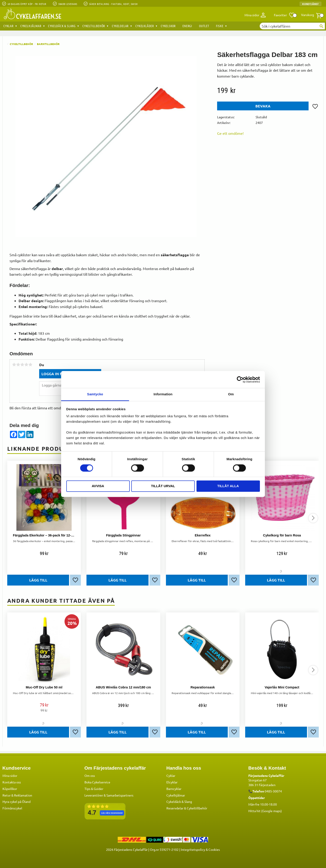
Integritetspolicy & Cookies (200, 849)
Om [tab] (231, 394)
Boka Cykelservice (97, 782)
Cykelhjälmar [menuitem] (31, 26)
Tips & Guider (94, 789)
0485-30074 (273, 791)
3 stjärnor (22, 365)
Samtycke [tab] (95, 394)
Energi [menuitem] (187, 26)
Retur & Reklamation (17, 795)
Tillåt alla (228, 486)
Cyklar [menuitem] (8, 26)
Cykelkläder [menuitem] (145, 26)
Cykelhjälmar (176, 795)
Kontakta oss (12, 782)
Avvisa (98, 486)
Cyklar (171, 776)
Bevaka (263, 106)
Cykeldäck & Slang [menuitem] (62, 26)
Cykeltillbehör (197, 808)
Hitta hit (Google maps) (265, 811)
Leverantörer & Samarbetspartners (109, 795)
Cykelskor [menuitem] (168, 26)
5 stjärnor (30, 365)
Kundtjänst (310, 4)
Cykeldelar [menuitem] (120, 26)
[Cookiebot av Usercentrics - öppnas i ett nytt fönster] (240, 379)
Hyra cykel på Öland (17, 802)
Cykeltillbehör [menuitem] (94, 26)
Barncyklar (174, 789)
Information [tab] (163, 394)
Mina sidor (10, 776)
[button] (284, 15)
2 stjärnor (18, 365)
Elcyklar (172, 782)
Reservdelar (175, 808)
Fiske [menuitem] (220, 26)
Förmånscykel (12, 808)
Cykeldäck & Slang (179, 802)
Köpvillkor (10, 789)
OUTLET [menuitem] (204, 26)
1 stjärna (14, 365)
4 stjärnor (26, 365)
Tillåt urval (163, 486)
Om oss (90, 776)
